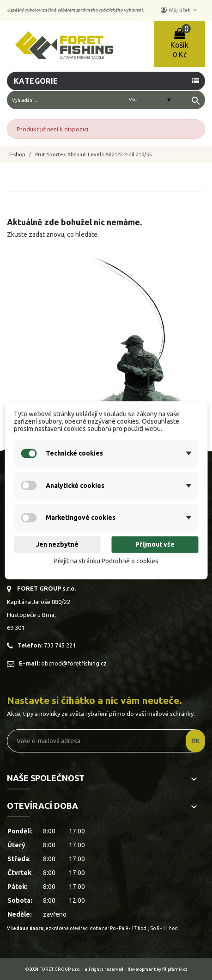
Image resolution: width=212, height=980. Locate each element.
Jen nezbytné (57, 545)
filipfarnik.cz (175, 969)
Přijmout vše (155, 545)
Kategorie (36, 81)
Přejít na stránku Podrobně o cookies (106, 561)
